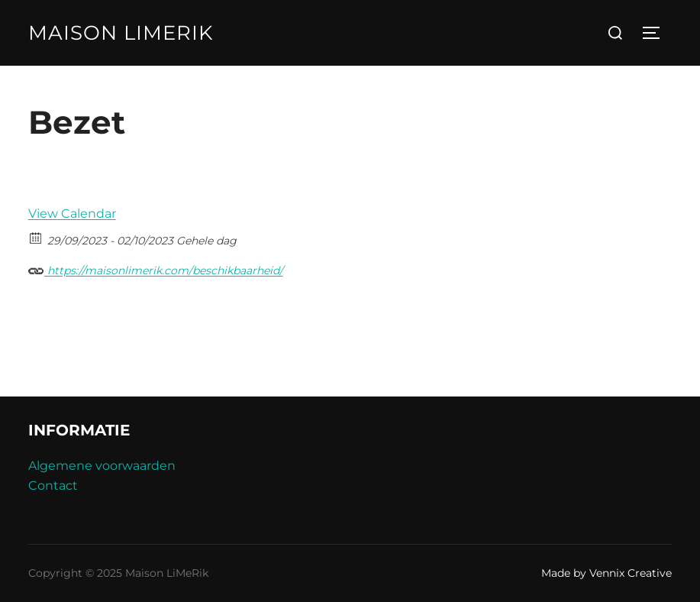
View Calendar (72, 214)
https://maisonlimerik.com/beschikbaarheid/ (156, 269)
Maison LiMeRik (121, 33)
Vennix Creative (631, 573)
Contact (53, 485)
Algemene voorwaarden (102, 466)
